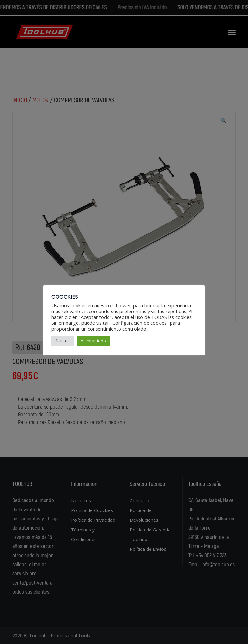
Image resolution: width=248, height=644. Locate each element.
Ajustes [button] (62, 341)
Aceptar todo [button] (93, 341)
